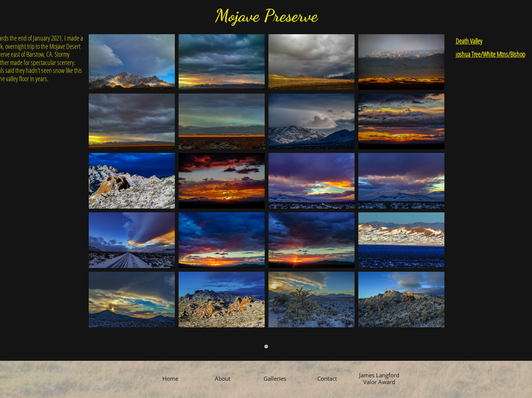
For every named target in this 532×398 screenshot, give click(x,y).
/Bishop (517, 54)
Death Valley (469, 41)
